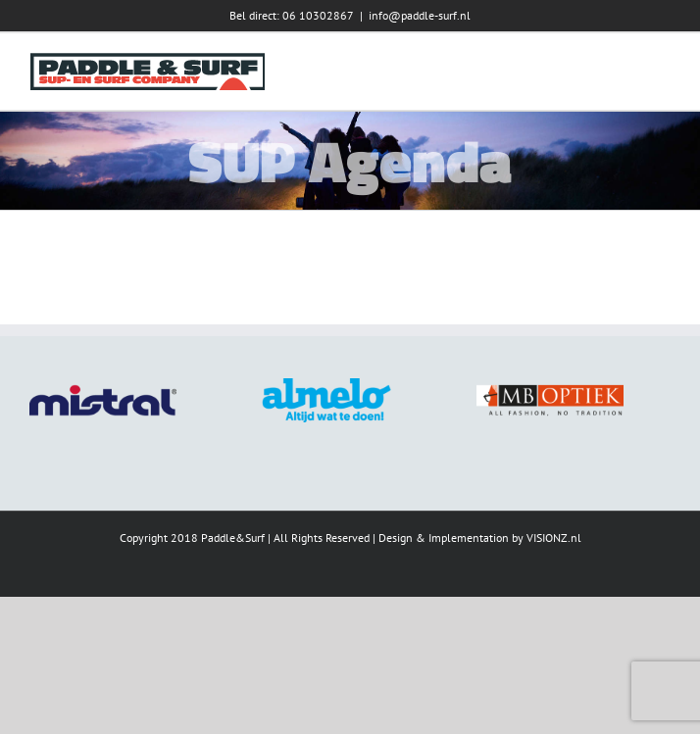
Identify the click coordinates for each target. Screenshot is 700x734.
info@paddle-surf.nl (420, 15)
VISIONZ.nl (554, 538)
